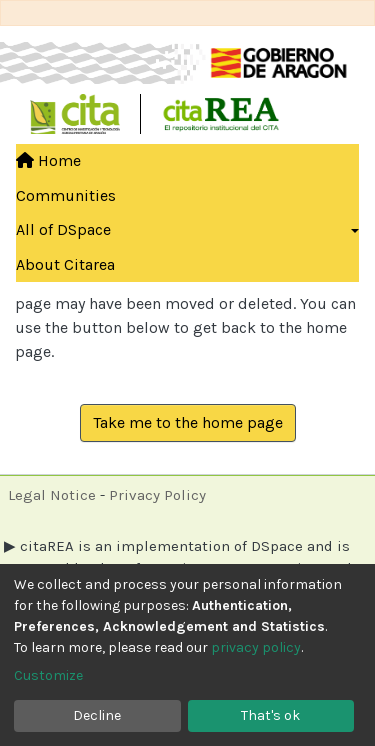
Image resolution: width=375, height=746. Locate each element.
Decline (97, 715)
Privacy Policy (157, 495)
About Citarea (65, 264)
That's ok (270, 715)
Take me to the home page (188, 422)
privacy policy (256, 647)
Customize (48, 675)
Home (48, 160)
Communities (66, 195)
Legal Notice (52, 495)
